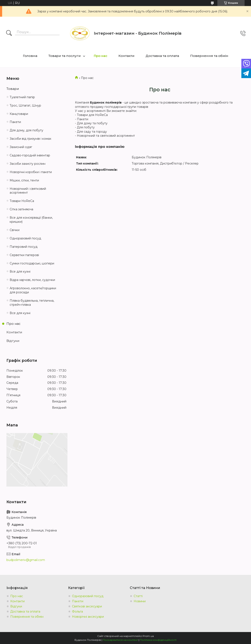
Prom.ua (148, 636)
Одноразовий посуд (25, 238)
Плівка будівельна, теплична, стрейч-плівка (32, 303)
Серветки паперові (24, 255)
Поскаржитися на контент (120, 640)
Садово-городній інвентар (30, 155)
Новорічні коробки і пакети (31, 172)
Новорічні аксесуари (88, 617)
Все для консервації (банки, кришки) (31, 220)
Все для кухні (20, 272)
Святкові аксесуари (87, 606)
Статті (138, 596)
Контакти (126, 56)
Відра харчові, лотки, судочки (32, 280)
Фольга (77, 611)
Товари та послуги (65, 56)
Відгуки (13, 341)
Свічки (15, 230)
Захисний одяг (21, 147)
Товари (13, 89)
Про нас (101, 56)
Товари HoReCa (22, 201)
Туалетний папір (22, 97)
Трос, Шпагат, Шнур (25, 105)
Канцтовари (19, 114)
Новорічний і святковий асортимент (28, 191)
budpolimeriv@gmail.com (26, 560)
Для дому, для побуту (26, 130)
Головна (30, 56)
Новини (140, 601)
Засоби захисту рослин (28, 164)
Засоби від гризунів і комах (30, 139)
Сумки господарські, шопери (32, 263)
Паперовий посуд (24, 247)
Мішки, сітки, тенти (24, 180)
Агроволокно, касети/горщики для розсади (33, 290)
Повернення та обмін (209, 56)
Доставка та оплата (162, 56)
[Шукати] (9, 33)
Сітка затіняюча (21, 209)
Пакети (15, 122)
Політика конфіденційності (158, 640)
